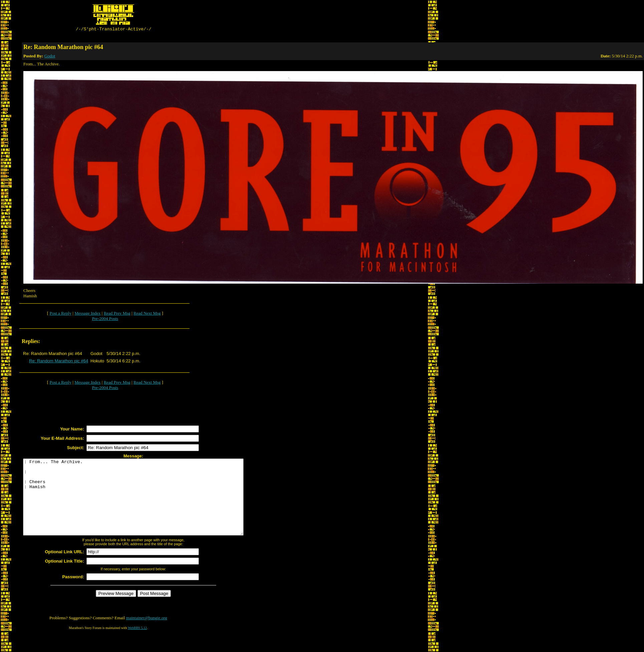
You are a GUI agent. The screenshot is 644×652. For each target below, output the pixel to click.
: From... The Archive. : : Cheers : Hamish (147, 506)
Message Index (87, 314)
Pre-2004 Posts (105, 319)
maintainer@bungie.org (147, 634)
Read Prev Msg (117, 314)
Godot (50, 57)
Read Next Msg (147, 314)
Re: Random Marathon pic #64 (59, 362)
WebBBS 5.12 (137, 644)
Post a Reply (60, 314)
